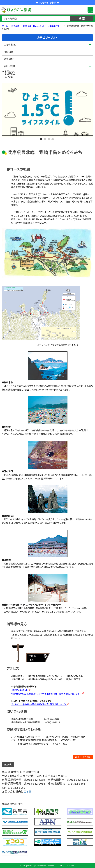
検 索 (82, 18)
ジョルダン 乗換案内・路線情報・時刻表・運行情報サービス (39, 704)
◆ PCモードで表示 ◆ (47, 2)
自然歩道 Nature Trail (34, 26)
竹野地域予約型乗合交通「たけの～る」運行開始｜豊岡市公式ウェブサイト (46, 694)
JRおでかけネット (19, 690)
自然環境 (15, 26)
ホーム (5, 26)
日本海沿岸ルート (55, 26)
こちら (28, 791)
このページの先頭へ (84, 757)
